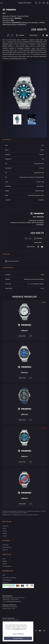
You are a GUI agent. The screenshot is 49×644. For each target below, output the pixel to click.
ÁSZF (4, 575)
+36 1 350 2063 (29, 515)
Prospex (5, 531)
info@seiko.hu (35, 515)
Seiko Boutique (7, 547)
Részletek (22, 336)
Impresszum (6, 583)
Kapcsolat (5, 550)
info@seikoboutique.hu (14, 601)
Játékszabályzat (7, 580)
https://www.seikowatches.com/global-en (32, 511)
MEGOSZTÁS (31, 247)
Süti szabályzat (17, 629)
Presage (5, 533)
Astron (4, 528)
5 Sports (5, 536)
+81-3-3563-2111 (24, 513)
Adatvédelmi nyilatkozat (9, 578)
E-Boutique (6, 545)
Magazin (5, 561)
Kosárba (20, 35)
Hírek (4, 559)
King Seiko (5, 526)
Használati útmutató (12, 261)
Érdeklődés (33, 35)
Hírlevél (5, 564)
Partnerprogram (7, 566)
